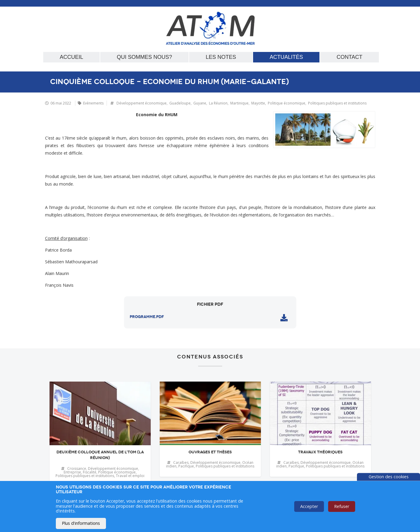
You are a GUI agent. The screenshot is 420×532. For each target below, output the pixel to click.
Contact (349, 57)
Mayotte (258, 103)
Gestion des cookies (389, 477)
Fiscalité (90, 472)
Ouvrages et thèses (210, 452)
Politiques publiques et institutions (337, 103)
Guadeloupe (180, 103)
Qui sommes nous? (144, 57)
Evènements (93, 103)
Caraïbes (181, 462)
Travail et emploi (130, 476)
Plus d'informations (81, 523)
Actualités (286, 57)
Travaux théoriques (320, 452)
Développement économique (142, 103)
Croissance (77, 469)
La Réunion (218, 103)
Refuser (342, 506)
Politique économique (287, 103)
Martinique (239, 103)
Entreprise (72, 472)
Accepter (309, 506)
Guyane (200, 103)
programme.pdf (147, 317)
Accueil (71, 57)
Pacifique (186, 466)
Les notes (221, 57)
